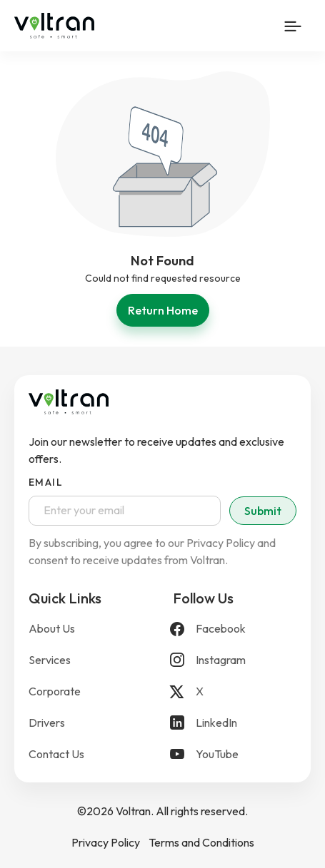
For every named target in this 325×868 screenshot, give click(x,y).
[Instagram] (235, 660)
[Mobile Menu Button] (293, 26)
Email (46, 482)
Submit (263, 511)
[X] (235, 691)
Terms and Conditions (201, 842)
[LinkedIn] (235, 723)
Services (50, 660)
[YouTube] (235, 754)
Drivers (47, 723)
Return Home (163, 310)
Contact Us (56, 754)
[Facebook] (235, 628)
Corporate (55, 691)
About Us (52, 628)
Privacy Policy (106, 842)
